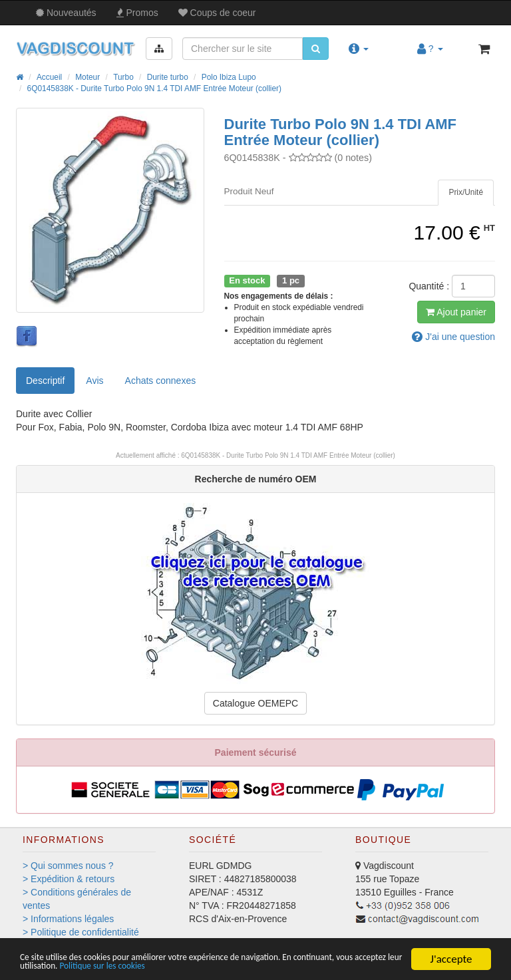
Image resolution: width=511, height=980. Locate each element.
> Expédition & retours (69, 879)
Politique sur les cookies (268, 965)
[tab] (466, 193)
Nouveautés (66, 13)
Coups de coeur (217, 13)
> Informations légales (68, 919)
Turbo (123, 77)
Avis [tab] (94, 381)
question (453, 337)
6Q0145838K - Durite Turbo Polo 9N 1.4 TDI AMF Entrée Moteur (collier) (154, 88)
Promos (137, 13)
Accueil (49, 77)
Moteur (87, 77)
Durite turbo (168, 77)
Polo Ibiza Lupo (229, 77)
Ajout (456, 312)
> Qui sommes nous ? (68, 866)
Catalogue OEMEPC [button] (255, 703)
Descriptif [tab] (45, 381)
